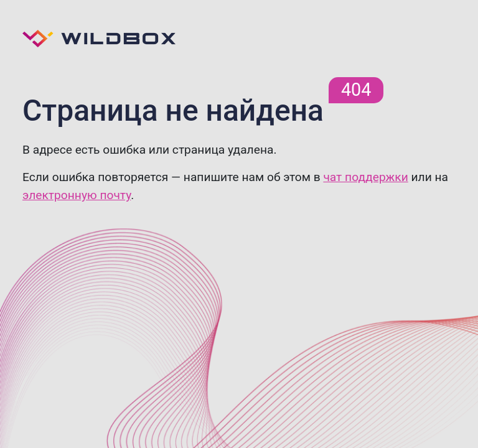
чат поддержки (365, 177)
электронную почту (77, 195)
